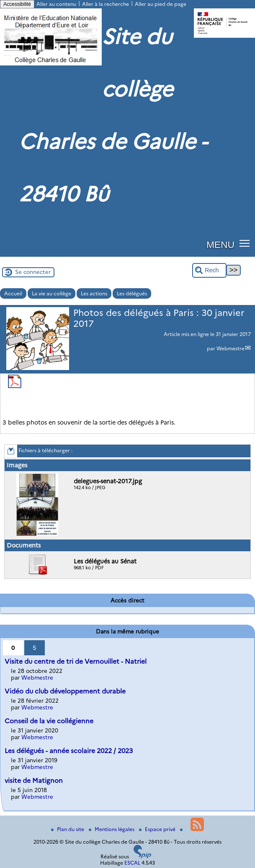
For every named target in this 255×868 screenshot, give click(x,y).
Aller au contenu (56, 4)
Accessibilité (17, 4)
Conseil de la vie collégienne (49, 721)
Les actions (94, 293)
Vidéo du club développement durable (65, 691)
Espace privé (158, 829)
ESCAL (132, 863)
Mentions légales (112, 829)
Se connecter (33, 272)
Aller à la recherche (106, 4)
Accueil (13, 293)
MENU (220, 245)
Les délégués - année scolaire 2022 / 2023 (69, 751)
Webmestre (231, 348)
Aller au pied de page (161, 4)
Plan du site (68, 829)
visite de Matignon (34, 781)
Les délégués (132, 293)
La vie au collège (52, 293)
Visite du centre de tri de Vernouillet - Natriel (76, 661)
